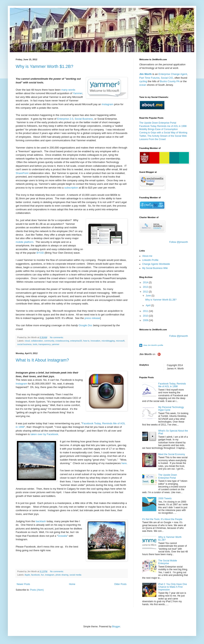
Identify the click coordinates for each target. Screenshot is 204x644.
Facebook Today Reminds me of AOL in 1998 (163, 126)
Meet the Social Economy (172, 454)
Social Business (84, 119)
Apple (27, 575)
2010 (146, 316)
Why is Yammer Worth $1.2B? (44, 66)
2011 (146, 311)
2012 (146, 292)
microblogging (108, 341)
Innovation (96, 341)
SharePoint (22, 173)
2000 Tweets (165, 498)
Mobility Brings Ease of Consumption (158, 129)
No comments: (57, 337)
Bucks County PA (170, 81)
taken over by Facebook (44, 434)
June (149, 296)
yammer (56, 344)
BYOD (40, 253)
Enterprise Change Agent (173, 74)
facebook (36, 575)
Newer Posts (23, 584)
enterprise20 (76, 341)
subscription (71, 188)
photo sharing (62, 575)
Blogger (116, 627)
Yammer (78, 93)
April (148, 305)
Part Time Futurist (149, 78)
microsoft (120, 341)
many (64, 90)
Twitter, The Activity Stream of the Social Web (163, 136)
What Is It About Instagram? (42, 360)
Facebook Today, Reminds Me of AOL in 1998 (172, 385)
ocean (143, 85)
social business (24, 344)
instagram (50, 575)
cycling (143, 81)
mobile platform (25, 242)
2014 (146, 282)
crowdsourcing (62, 341)
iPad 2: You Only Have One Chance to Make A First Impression (173, 587)
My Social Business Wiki (155, 268)
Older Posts (120, 584)
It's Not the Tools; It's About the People (162, 519)
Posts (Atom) (37, 590)
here (124, 463)
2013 (146, 287)
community (49, 341)
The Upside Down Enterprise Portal (158, 123)
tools (35, 344)
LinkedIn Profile (150, 260)
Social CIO (167, 78)
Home (72, 584)
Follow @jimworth (179, 242)
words (72, 90)
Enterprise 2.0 (65, 119)
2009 (146, 320)
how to (86, 341)
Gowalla (62, 536)
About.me (147, 256)
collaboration (37, 341)
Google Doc (86, 325)
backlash (41, 521)
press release (92, 318)
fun (42, 575)
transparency (45, 344)
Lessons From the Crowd (152, 139)
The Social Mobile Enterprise (168, 562)
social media (76, 575)
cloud (27, 341)
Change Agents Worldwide (156, 264)
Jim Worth (145, 74)
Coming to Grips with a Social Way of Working (163, 133)
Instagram (108, 104)
